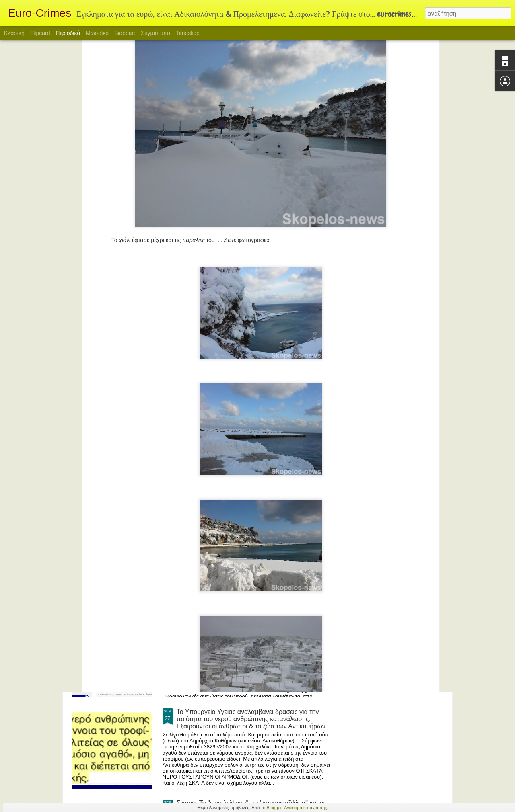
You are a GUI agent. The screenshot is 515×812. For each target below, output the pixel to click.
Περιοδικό (68, 33)
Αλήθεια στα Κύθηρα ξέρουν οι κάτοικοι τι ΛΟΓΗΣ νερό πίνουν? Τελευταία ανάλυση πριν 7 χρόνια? (247, 624)
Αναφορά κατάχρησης (306, 808)
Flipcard (40, 33)
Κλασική (14, 33)
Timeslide (188, 33)
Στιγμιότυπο (156, 33)
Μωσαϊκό (97, 33)
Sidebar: (125, 33)
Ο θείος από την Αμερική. (213, 529)
